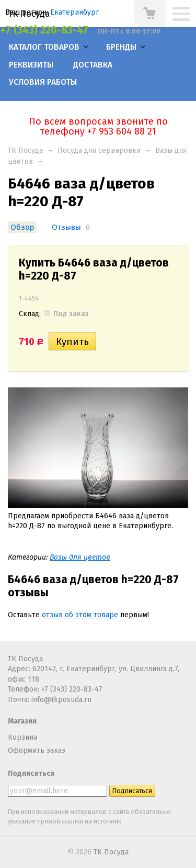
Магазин (22, 721)
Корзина (22, 737)
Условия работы (43, 82)
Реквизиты (31, 65)
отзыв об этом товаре (80, 615)
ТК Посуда (29, 14)
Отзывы (66, 227)
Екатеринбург (74, 12)
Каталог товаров (44, 47)
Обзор (22, 227)
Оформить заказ (37, 750)
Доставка (93, 65)
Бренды (121, 47)
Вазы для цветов (80, 557)
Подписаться (31, 774)
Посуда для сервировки (99, 151)
